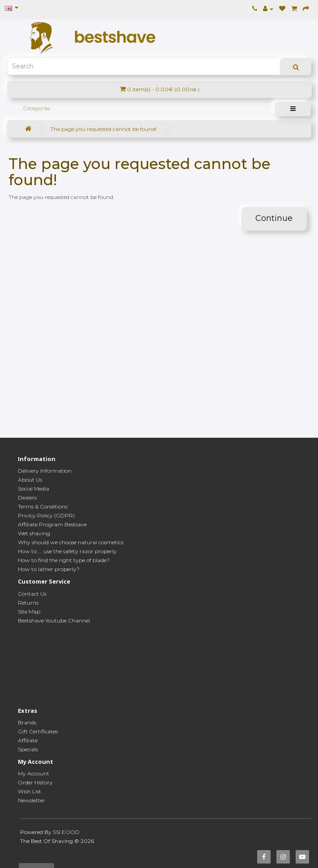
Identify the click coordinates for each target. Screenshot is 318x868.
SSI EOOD (66, 832)
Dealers (27, 498)
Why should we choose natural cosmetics (71, 542)
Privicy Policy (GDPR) (46, 515)
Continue (274, 218)
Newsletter (32, 800)
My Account (34, 773)
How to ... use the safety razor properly (67, 551)
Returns (28, 603)
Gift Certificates (38, 731)
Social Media (34, 489)
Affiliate (28, 740)
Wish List (30, 791)
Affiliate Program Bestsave (52, 524)
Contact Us (32, 594)
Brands (27, 722)
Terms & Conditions (43, 506)
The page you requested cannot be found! (104, 129)
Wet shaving (34, 533)
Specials (28, 749)
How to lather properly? (49, 569)
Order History (35, 782)
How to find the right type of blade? (64, 560)
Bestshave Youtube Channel (54, 620)
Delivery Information (45, 471)
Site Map (29, 612)
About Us (30, 480)
